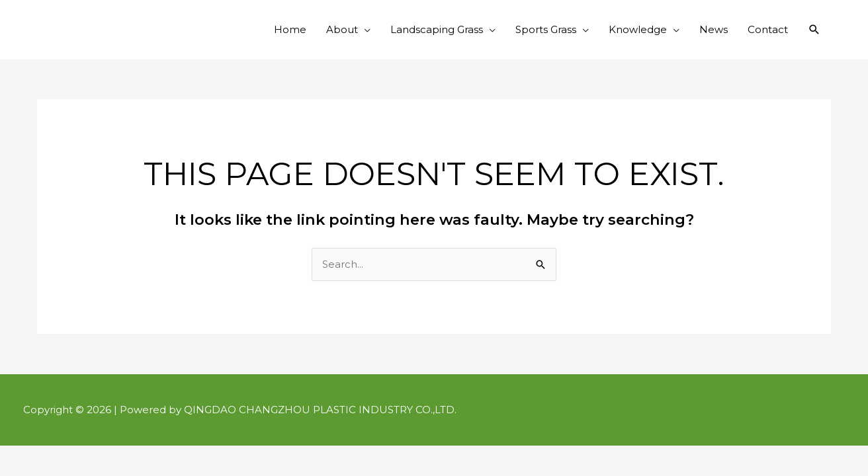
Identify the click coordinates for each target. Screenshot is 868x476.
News (714, 29)
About (342, 29)
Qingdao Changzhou (119, 20)
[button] (814, 30)
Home (290, 29)
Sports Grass (546, 29)
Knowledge (638, 29)
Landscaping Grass (437, 29)
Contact (768, 29)
